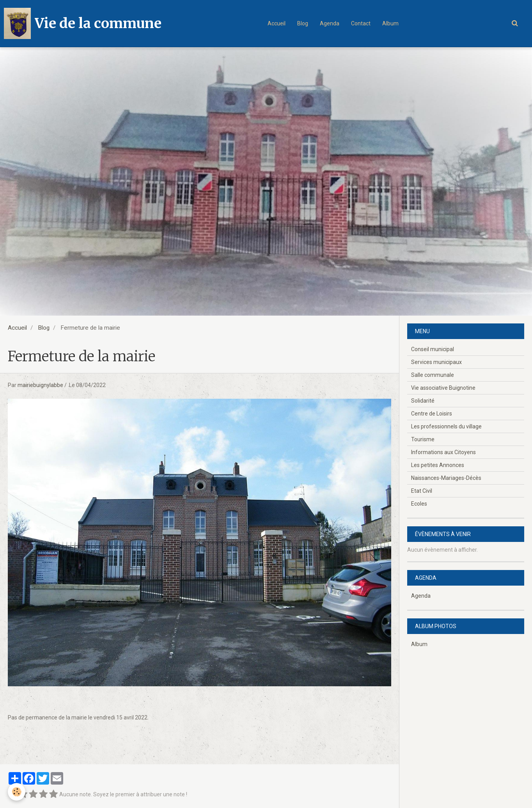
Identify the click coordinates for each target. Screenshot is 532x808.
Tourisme (423, 439)
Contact (361, 23)
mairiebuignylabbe (40, 385)
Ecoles (419, 504)
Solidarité (423, 401)
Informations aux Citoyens (443, 452)
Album (390, 23)
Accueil (277, 23)
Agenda (330, 23)
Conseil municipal (433, 349)
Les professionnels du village (446, 426)
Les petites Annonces (438, 465)
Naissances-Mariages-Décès (446, 478)
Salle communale (433, 375)
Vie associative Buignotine (443, 388)
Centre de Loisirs (432, 414)
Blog (303, 23)
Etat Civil (422, 491)
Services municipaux (436, 362)
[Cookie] (17, 792)
